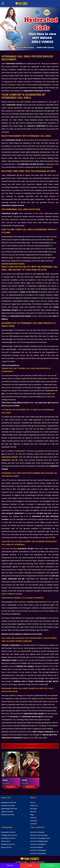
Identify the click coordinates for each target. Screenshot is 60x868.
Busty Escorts (6, 847)
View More (11, 787)
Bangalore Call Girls (9, 803)
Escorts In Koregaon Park (40, 838)
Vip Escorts (5, 841)
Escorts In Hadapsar (38, 844)
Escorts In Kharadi (37, 832)
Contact (34, 824)
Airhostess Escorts (8, 838)
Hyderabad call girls (9, 457)
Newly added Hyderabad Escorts (30, 746)
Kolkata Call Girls (8, 815)
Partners (34, 821)
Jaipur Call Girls (7, 812)
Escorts (33, 812)
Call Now (10, 865)
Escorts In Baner (37, 847)
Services (34, 809)
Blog (32, 815)
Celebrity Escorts (8, 844)
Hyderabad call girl (10, 460)
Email (30, 865)
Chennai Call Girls (8, 806)
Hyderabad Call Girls (9, 809)
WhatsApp (50, 865)
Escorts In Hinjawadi (38, 853)
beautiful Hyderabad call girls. (13, 264)
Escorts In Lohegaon (38, 850)
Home (33, 803)
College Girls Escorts (9, 835)
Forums (33, 818)
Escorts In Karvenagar (39, 835)
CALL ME (6, 783)
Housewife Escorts (8, 832)
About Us (34, 806)
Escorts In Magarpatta (39, 841)
